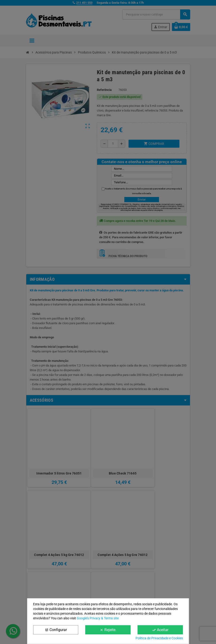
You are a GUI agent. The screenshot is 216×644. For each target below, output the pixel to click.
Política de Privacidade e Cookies (159, 638)
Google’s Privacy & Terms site (98, 618)
